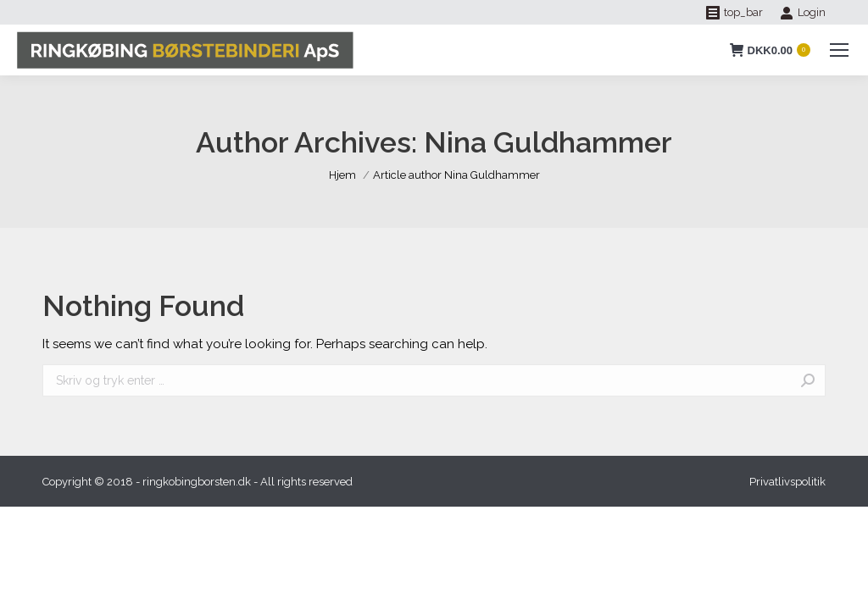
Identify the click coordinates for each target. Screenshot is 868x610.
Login (803, 13)
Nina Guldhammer (548, 142)
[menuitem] (787, 482)
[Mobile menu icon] (839, 50)
